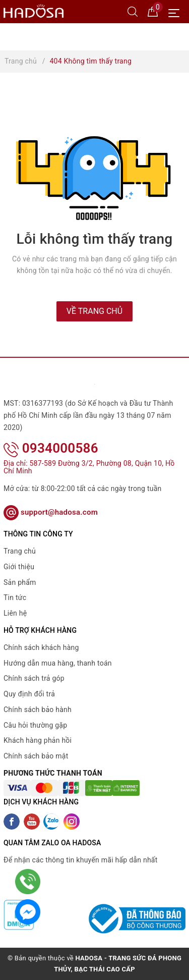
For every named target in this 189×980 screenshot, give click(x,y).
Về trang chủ (94, 311)
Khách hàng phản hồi (38, 740)
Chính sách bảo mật (36, 756)
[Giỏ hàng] (153, 11)
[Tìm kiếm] (133, 11)
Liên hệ (15, 613)
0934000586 (51, 448)
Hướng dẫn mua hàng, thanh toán (58, 663)
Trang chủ (20, 551)
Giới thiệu (19, 567)
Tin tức (15, 597)
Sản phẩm (20, 582)
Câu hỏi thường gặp (35, 725)
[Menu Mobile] (177, 12)
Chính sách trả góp (34, 678)
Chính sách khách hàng (41, 647)
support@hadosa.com (51, 512)
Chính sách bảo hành (38, 710)
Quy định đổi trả (29, 694)
